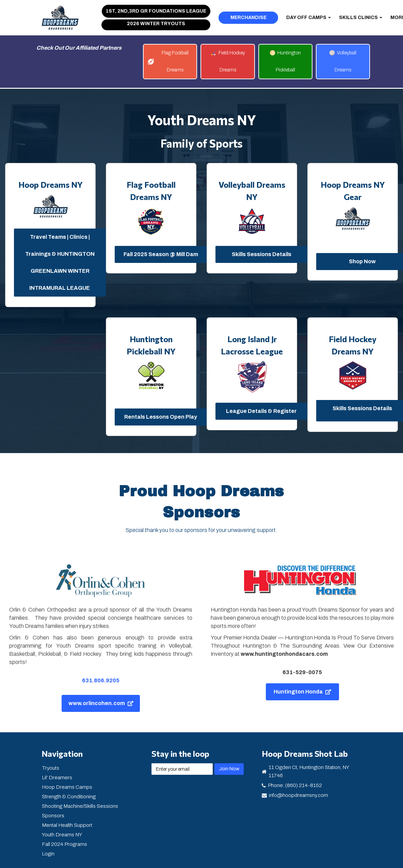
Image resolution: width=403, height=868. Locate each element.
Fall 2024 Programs (65, 844)
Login (48, 854)
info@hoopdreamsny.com (299, 795)
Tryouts (51, 768)
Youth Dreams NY (62, 835)
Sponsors (53, 816)
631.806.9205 (101, 680)
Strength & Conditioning (69, 797)
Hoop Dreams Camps (67, 787)
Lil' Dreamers (57, 778)
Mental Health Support (67, 825)
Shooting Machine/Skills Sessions (80, 806)
